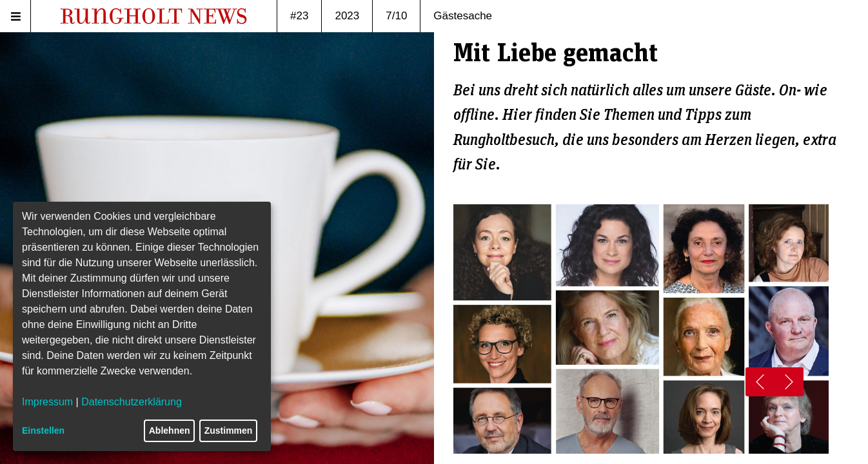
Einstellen (43, 430)
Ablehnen (170, 430)
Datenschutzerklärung (132, 402)
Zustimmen (229, 430)
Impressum (47, 402)
